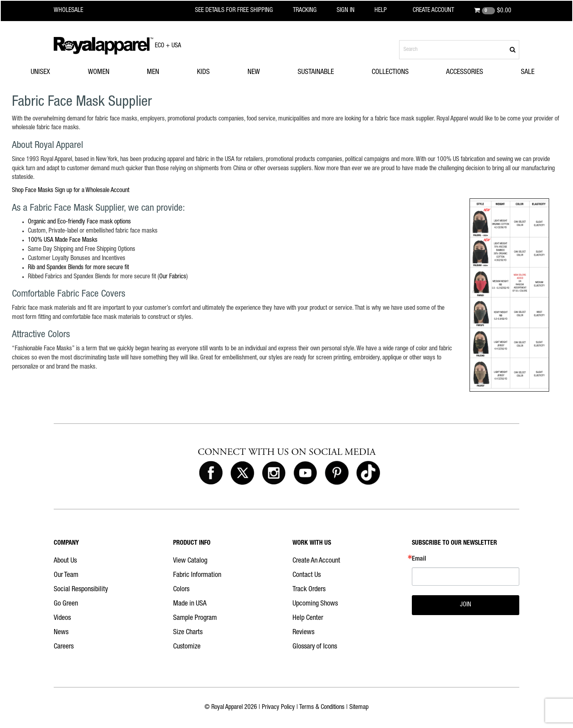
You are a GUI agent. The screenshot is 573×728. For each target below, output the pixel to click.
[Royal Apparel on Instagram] (274, 474)
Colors (181, 590)
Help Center (308, 618)
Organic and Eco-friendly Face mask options (79, 222)
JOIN (466, 605)
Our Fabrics (173, 277)
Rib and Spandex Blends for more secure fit (78, 268)
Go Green (66, 604)
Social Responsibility (81, 590)
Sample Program (195, 618)
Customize (187, 647)
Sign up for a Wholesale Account (92, 191)
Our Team (66, 575)
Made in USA (190, 604)
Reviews (303, 633)
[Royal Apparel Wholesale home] (75, 11)
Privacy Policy (278, 708)
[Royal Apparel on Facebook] (211, 474)
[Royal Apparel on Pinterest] (337, 474)
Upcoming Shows (315, 604)
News (61, 633)
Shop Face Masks (33, 191)
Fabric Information (197, 575)
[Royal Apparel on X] (242, 474)
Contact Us (307, 575)
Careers (64, 647)
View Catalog (190, 561)
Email (419, 559)
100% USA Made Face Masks (63, 241)
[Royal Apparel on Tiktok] (368, 474)
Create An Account (316, 561)
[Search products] (459, 50)
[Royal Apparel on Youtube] (305, 474)
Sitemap (359, 708)
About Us (65, 561)
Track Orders (309, 590)
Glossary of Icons (315, 647)
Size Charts (188, 633)
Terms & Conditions (322, 708)
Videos (62, 618)
